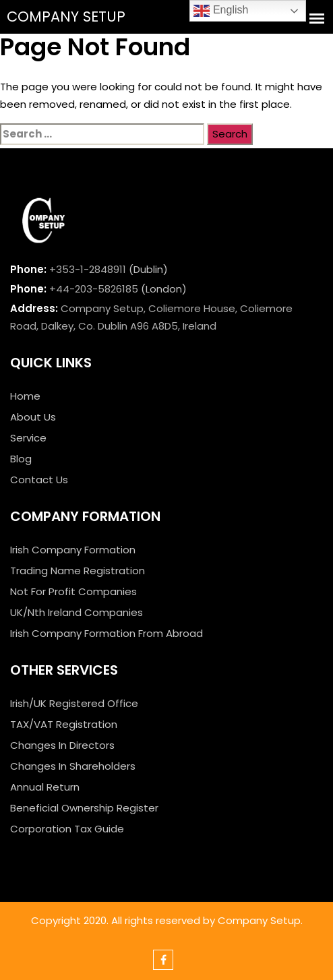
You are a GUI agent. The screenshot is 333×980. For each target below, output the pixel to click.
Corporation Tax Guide (67, 829)
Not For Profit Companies (73, 591)
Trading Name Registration (78, 571)
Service (28, 438)
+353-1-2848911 (88, 269)
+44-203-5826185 (94, 289)
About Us (33, 417)
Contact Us (39, 480)
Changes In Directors (62, 745)
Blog (21, 459)
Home (25, 396)
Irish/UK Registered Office (74, 703)
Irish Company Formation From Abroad (107, 633)
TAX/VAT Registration (64, 724)
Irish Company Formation (73, 550)
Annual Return (45, 787)
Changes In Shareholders (73, 766)
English (221, 11)
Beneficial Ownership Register (84, 808)
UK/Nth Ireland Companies (77, 612)
